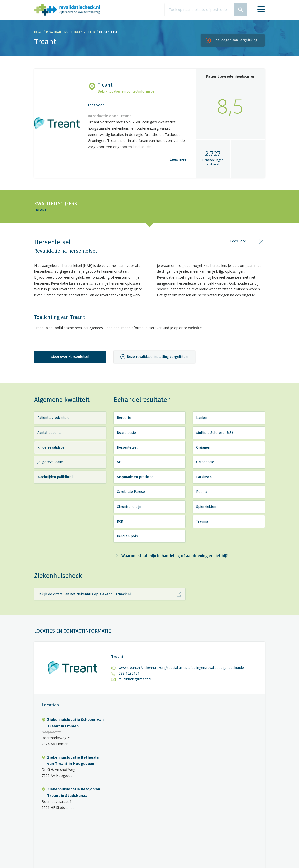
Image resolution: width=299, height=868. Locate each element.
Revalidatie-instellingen (64, 32)
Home (38, 32)
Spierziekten (206, 507)
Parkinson (204, 477)
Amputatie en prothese (135, 477)
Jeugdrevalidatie (50, 462)
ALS (120, 462)
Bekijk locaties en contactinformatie (126, 92)
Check (91, 32)
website (195, 328)
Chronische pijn (129, 507)
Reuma (202, 492)
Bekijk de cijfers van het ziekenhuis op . (84, 594)
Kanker (202, 418)
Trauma (202, 522)
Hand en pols (127, 536)
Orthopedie (205, 462)
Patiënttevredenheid (53, 418)
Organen (203, 448)
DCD (120, 522)
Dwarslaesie (126, 433)
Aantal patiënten (50, 433)
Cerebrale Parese (131, 492)
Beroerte (124, 418)
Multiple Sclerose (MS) (214, 433)
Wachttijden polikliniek (56, 477)
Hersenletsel (127, 448)
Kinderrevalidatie (51, 448)
